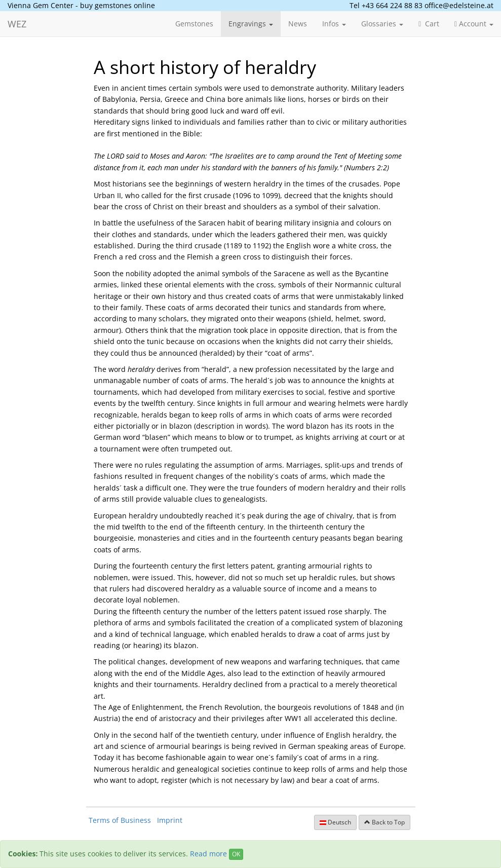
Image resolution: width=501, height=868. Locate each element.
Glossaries (382, 24)
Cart (429, 24)
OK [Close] (236, 854)
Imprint (170, 820)
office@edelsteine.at (459, 5)
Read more (208, 854)
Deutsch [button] (335, 822)
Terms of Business (120, 820)
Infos (334, 24)
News (298, 24)
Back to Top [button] (384, 822)
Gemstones (194, 24)
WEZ (17, 24)
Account (474, 24)
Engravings (251, 24)
